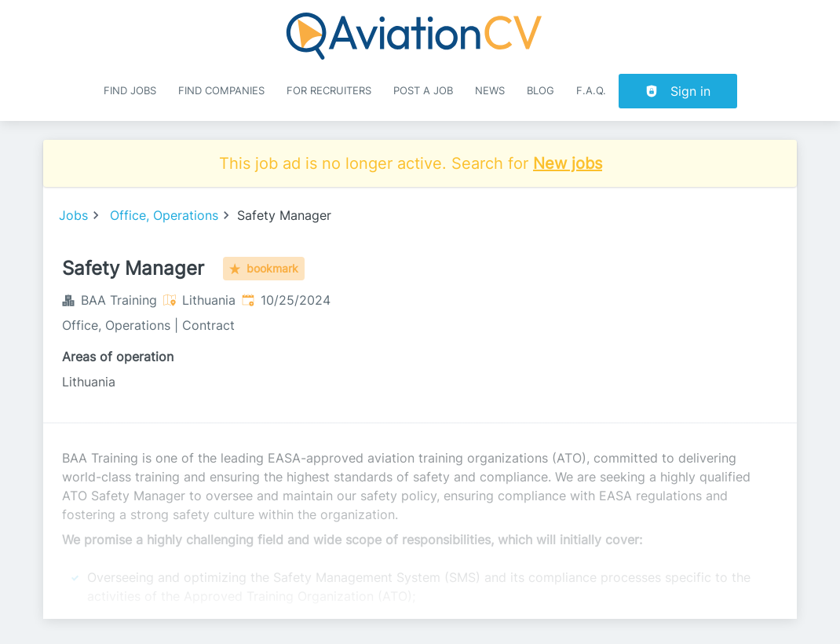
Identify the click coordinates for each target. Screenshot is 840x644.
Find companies (221, 91)
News (490, 91)
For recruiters (329, 91)
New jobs (568, 163)
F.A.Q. (591, 91)
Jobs (73, 215)
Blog (541, 91)
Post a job (423, 91)
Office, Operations (164, 215)
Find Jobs (130, 91)
